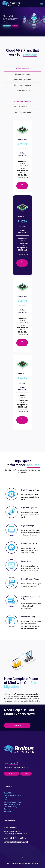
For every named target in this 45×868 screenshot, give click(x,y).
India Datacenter (23, 69)
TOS (5, 800)
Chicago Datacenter (22, 90)
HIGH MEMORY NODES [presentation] (22, 107)
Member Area (9, 811)
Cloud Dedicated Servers (13, 795)
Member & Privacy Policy (12, 802)
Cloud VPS (8, 793)
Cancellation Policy (10, 807)
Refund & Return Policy (12, 804)
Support (7, 809)
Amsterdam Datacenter (23, 80)
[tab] (22, 69)
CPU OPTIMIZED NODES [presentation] (22, 101)
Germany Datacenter (22, 74)
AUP (5, 798)
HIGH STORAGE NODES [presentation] (23, 112)
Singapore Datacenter (23, 85)
